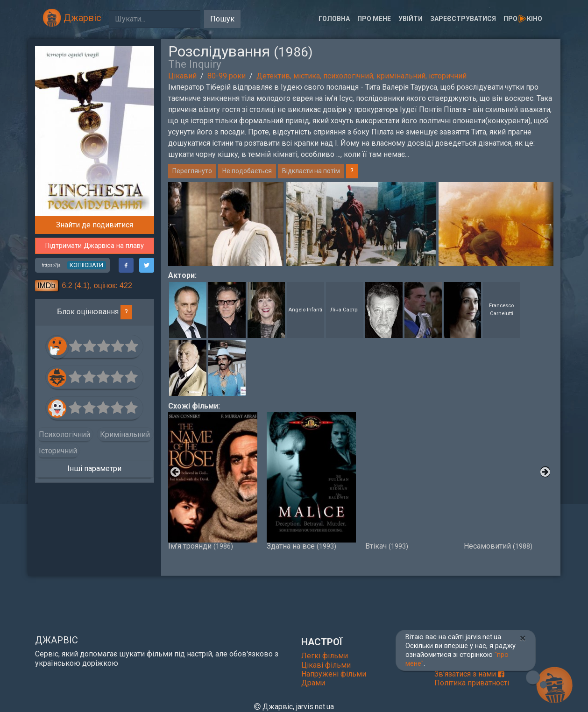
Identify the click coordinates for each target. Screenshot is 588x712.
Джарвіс (72, 18)
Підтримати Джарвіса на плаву (95, 246)
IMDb (46, 286)
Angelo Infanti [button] (305, 310)
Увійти (411, 19)
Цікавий (182, 76)
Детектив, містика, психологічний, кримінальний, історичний (361, 76)
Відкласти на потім (311, 171)
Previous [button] (173, 224)
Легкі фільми (325, 656)
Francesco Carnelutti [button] (501, 310)
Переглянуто (192, 171)
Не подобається (247, 171)
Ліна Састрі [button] (344, 310)
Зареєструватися (463, 19)
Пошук (222, 19)
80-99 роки (227, 76)
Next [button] (549, 224)
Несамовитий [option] (508, 481)
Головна (334, 19)
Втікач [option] (410, 481)
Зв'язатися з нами (469, 674)
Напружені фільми (334, 674)
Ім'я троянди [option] (213, 481)
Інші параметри (94, 469)
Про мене (374, 19)
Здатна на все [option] (311, 481)
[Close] (523, 638)
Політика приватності (472, 683)
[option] (361, 224)
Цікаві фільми (326, 665)
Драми (313, 683)
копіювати (86, 265)
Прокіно (523, 19)
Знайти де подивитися (95, 225)
